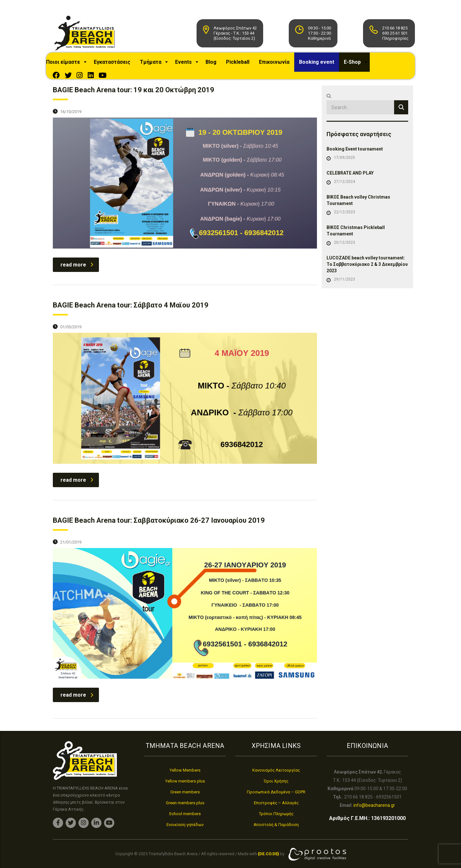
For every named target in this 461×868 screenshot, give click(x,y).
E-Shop (360, 65)
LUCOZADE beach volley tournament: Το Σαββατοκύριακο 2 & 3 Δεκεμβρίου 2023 (367, 267)
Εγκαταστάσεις (120, 65)
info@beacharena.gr (374, 805)
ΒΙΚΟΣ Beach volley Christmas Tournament (358, 203)
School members (185, 814)
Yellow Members (185, 770)
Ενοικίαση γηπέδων (185, 825)
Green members (185, 792)
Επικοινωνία (282, 65)
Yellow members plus (185, 781)
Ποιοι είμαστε (71, 65)
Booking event (325, 65)
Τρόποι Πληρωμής (276, 814)
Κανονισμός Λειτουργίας (276, 770)
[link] (268, 854)
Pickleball (246, 65)
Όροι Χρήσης (276, 781)
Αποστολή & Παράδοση (276, 825)
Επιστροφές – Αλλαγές (276, 803)
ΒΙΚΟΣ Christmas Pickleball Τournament (356, 234)
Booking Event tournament (355, 152)
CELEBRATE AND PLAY (350, 176)
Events (191, 65)
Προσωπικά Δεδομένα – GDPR (276, 792)
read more (77, 268)
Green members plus (185, 803)
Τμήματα (159, 65)
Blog (219, 65)
